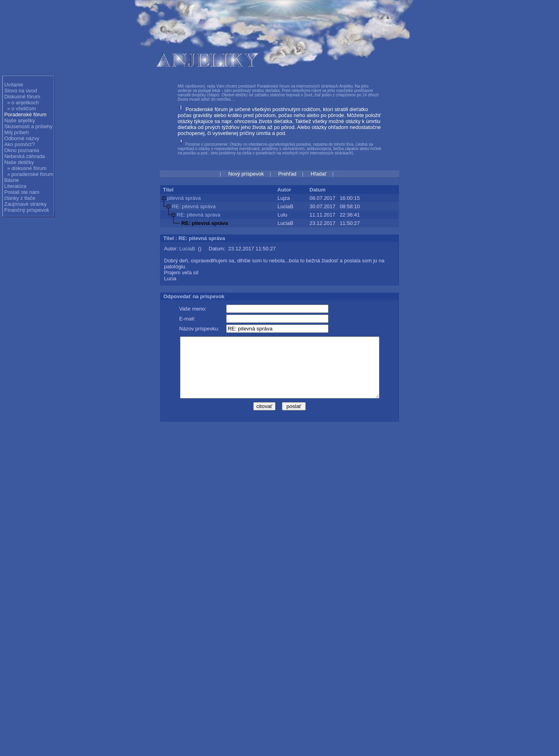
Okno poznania (22, 150)
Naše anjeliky (20, 120)
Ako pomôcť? (20, 144)
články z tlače (20, 198)
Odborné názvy (22, 138)
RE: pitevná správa (194, 206)
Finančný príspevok (27, 210)
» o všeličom (21, 108)
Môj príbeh (17, 132)
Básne (12, 180)
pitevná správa (184, 198)
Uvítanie (14, 85)
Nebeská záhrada (25, 156)
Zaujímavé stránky (25, 204)
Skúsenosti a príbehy (28, 126)
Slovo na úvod (21, 91)
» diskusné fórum (27, 168)
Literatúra (15, 186)
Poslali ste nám (22, 192)
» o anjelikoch (23, 103)
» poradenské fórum (30, 174)
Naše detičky (19, 162)
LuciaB (187, 249)
